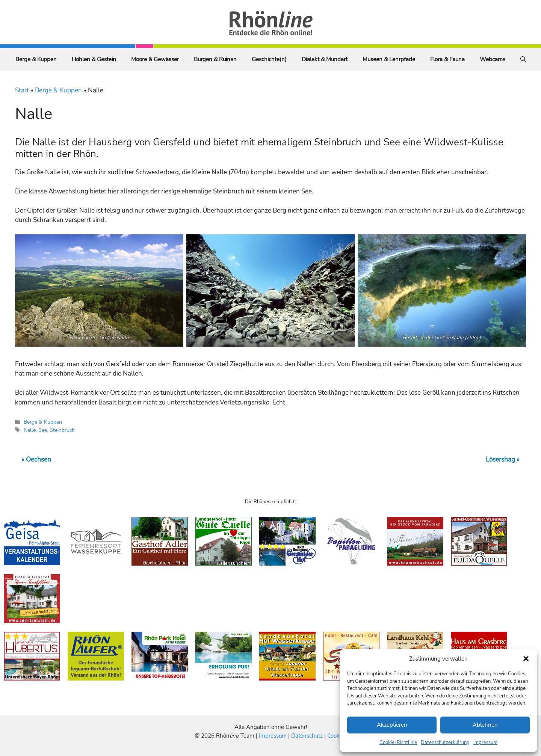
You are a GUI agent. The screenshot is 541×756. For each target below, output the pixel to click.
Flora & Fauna (447, 59)
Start (22, 90)
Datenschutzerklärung (445, 742)
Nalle (30, 430)
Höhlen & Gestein (94, 59)
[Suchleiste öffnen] (523, 59)
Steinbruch (62, 430)
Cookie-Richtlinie (398, 742)
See (43, 430)
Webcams (493, 59)
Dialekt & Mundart (325, 59)
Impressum (485, 742)
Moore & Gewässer (155, 59)
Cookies (337, 736)
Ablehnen (485, 725)
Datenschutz (307, 736)
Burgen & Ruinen (215, 59)
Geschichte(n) (269, 59)
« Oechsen (36, 459)
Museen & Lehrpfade (389, 59)
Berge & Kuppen (36, 59)
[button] (526, 659)
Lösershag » (503, 459)
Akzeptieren (392, 725)
